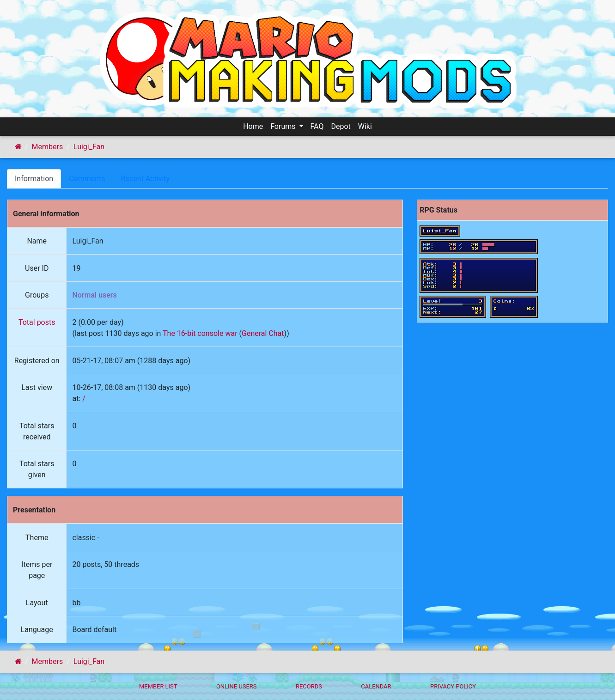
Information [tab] (34, 179)
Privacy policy (453, 686)
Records (309, 686)
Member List (158, 686)
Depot (341, 126)
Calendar (376, 686)
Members (48, 147)
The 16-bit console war (200, 333)
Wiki (365, 126)
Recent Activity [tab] (146, 179)
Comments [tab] (87, 179)
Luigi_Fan (89, 147)
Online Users (237, 686)
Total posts (37, 322)
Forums (284, 126)
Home (253, 126)
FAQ (317, 126)
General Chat (263, 333)
